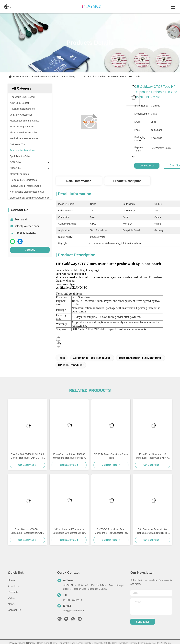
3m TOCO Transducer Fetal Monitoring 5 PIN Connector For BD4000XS (111, 531)
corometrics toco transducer (91, 358)
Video (11, 598)
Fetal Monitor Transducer (46, 77)
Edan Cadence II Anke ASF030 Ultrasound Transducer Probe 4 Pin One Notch (69, 456)
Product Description (127, 181)
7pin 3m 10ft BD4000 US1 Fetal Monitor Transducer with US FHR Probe (27, 456)
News (11, 604)
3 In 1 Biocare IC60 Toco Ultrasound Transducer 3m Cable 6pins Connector (27, 531)
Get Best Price (147, 166)
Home (16, 77)
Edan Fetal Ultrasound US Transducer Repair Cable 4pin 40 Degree (153, 456)
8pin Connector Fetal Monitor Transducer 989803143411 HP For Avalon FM (153, 531)
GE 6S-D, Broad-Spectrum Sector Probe (111, 456)
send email (143, 622)
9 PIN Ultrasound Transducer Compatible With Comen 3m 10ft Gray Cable (69, 531)
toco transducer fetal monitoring (140, 358)
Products (26, 77)
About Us (13, 586)
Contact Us (14, 610)
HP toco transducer (71, 365)
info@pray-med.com (27, 226)
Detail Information (79, 181)
